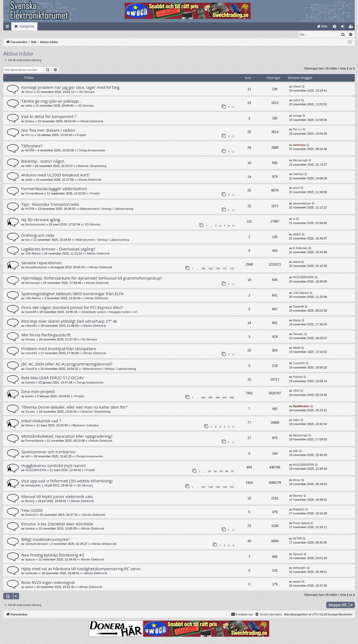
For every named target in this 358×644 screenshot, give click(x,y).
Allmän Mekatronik (104, 544)
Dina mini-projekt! (38, 392)
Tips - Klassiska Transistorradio (50, 204)
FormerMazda (34, 194)
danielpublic (33, 486)
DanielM (31, 312)
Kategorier (27, 26)
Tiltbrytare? (32, 146)
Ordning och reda (38, 235)
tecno (297, 480)
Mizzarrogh (300, 161)
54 (215, 471)
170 (218, 269)
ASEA (297, 235)
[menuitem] (322, 26)
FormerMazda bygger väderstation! (54, 189)
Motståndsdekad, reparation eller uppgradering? (67, 436)
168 (203, 269)
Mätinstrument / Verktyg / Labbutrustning (107, 209)
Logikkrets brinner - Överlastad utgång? (58, 249)
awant (29, 587)
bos (28, 240)
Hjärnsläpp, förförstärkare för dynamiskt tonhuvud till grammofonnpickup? (92, 278)
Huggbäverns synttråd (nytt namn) (53, 466)
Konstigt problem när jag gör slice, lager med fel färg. (71, 88)
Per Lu (30, 135)
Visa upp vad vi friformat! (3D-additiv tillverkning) (67, 481)
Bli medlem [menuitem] (352, 27)
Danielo (30, 383)
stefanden (32, 573)
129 (218, 487)
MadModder (301, 406)
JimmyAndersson (37, 544)
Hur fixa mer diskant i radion (48, 130)
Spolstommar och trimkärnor (49, 452)
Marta (297, 321)
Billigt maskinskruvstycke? (45, 539)
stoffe (29, 180)
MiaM (297, 348)
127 (203, 487)
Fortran (298, 377)
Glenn (29, 92)
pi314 (297, 100)
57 (233, 471)
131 (232, 487)
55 (221, 471)
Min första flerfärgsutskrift (46, 335)
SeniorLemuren (35, 225)
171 (225, 269)
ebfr (28, 457)
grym (296, 188)
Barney (30, 501)
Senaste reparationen (42, 263)
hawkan (30, 529)
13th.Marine (33, 254)
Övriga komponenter (92, 151)
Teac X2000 (32, 510)
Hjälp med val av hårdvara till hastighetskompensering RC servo (81, 569)
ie (294, 219)
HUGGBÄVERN (304, 277)
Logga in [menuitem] (344, 27)
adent (297, 262)
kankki (29, 396)
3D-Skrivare (87, 92)
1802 (296, 391)
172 (232, 269)
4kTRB (30, 151)
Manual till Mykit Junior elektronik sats (57, 497)
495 (210, 398)
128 (210, 487)
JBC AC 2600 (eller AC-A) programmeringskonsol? (67, 364)
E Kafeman (300, 248)
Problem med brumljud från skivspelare (59, 349)
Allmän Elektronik (92, 121)
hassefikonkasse (36, 267)
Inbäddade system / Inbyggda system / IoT (110, 312)
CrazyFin (31, 369)
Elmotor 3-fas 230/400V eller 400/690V (57, 524)
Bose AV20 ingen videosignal (48, 583)
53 (209, 471)
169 (210, 269)
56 (227, 471)
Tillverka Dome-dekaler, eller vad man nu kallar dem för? (74, 407)
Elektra (30, 121)
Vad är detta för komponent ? (49, 117)
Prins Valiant (301, 523)
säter (296, 420)
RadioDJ (31, 515)
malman (298, 174)
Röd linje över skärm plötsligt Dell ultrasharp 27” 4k (69, 321)
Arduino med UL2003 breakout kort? (56, 175)
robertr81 (31, 326)
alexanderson (302, 204)
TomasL (31, 340)
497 (225, 398)
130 (225, 487)
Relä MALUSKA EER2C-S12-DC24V (52, 378)
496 (218, 398)
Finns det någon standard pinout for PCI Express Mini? (72, 308)
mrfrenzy (299, 145)
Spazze (30, 560)
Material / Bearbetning (92, 166)
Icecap (297, 116)
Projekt (81, 135)
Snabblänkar (8, 27)
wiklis (29, 106)
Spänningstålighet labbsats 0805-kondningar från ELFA (72, 294)
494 (203, 398)
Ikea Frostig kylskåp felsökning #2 (53, 555)
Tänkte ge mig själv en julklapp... (51, 101)
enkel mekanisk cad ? (41, 421)
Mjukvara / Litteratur (85, 426)
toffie (29, 166)
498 (232, 398)
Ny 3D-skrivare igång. (41, 220)
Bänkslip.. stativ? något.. (44, 161)
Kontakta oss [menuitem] (242, 614)
